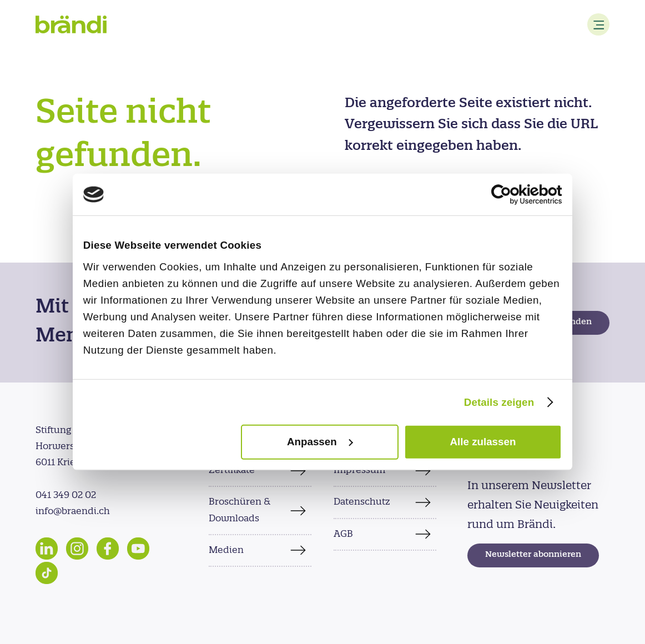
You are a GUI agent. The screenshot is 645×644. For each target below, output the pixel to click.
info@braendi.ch (73, 511)
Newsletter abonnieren (533, 555)
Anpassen (320, 442)
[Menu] (598, 24)
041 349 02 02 (66, 495)
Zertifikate (232, 470)
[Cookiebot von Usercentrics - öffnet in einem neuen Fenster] (513, 195)
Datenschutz (362, 502)
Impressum (359, 470)
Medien (226, 550)
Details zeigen (499, 402)
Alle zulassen (483, 442)
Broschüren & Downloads (240, 510)
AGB (343, 534)
